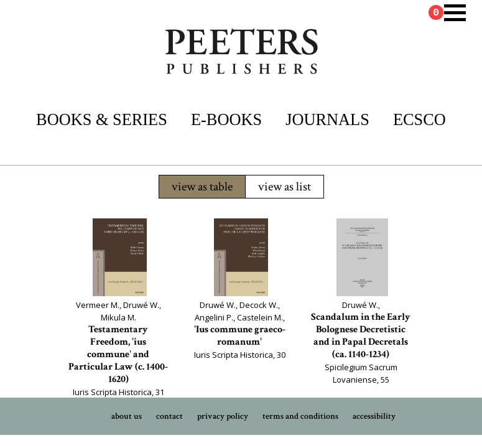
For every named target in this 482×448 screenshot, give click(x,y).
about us (127, 416)
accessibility (374, 416)
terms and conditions (300, 416)
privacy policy (223, 416)
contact (169, 416)
